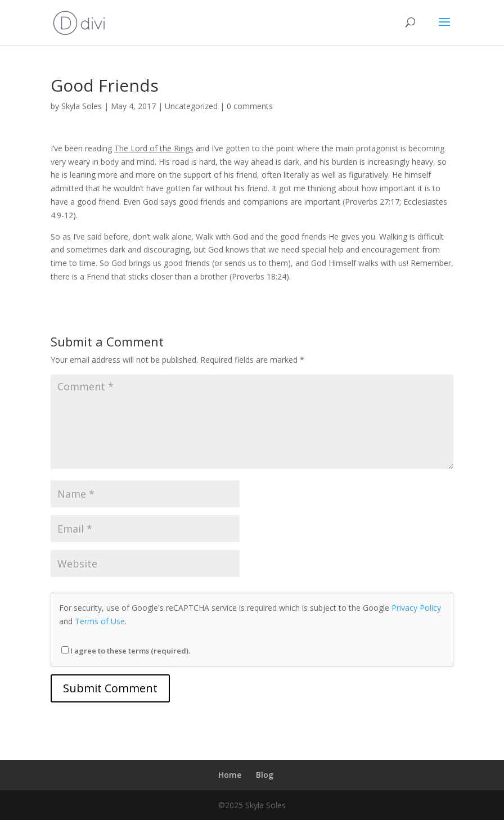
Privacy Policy (416, 608)
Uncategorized (191, 106)
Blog (265, 775)
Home (230, 775)
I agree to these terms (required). (126, 651)
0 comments (250, 106)
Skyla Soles (82, 106)
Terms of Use (100, 621)
